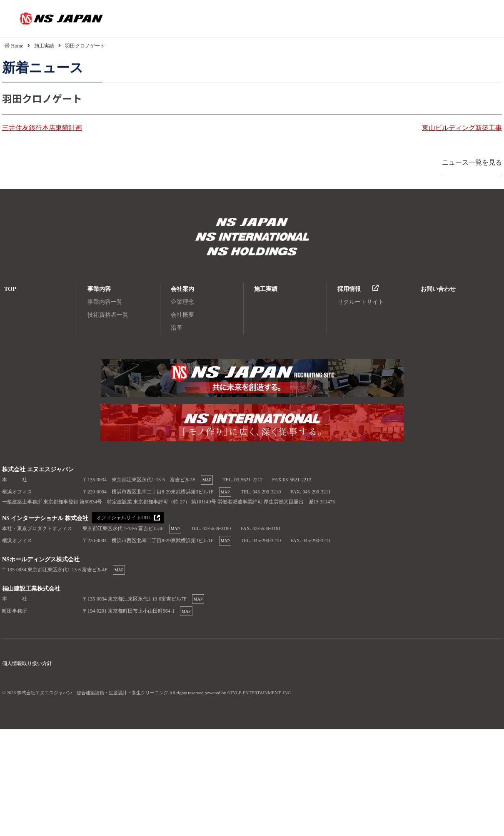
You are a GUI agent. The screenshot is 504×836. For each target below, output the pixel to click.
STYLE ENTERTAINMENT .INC (259, 693)
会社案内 (182, 289)
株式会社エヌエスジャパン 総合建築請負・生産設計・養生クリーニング (252, 223)
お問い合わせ (438, 289)
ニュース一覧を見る (472, 162)
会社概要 (182, 315)
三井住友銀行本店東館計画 (42, 128)
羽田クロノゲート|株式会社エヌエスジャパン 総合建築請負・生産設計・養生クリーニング (48, 19)
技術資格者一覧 (108, 315)
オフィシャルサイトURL (123, 518)
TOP (10, 289)
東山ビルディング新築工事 (462, 128)
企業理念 (182, 302)
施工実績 (266, 289)
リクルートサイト (361, 302)
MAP (207, 480)
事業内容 (99, 289)
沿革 (177, 328)
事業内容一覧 (105, 302)
